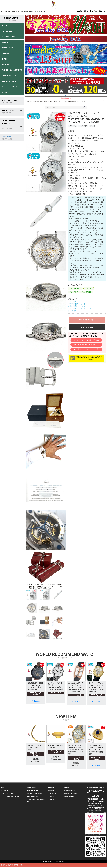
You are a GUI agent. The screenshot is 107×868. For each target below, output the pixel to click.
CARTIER (5, 53)
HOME (4, 11)
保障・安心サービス (33, 791)
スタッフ (51, 796)
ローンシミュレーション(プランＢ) (86, 345)
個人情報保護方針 (33, 796)
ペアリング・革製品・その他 (10, 796)
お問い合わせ (40, 11)
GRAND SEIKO (7, 48)
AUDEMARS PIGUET (10, 37)
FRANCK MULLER (9, 76)
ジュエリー (4, 791)
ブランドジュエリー (7, 794)
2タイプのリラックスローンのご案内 (86, 349)
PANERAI (5, 65)
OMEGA (5, 42)
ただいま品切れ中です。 (87, 320)
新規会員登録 (31, 788)
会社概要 (51, 788)
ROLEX (4, 26)
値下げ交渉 (72, 311)
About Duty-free (69, 796)
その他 (83, 304)
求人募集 (51, 799)
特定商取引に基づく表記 (35, 794)
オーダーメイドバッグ (71, 794)
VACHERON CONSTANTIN (12, 70)
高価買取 (67, 788)
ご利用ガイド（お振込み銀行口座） (21, 11)
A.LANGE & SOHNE (9, 81)
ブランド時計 (73, 301)
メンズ (90, 308)
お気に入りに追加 (87, 327)
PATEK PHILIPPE (8, 31)
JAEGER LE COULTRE (10, 87)
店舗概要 (51, 791)
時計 (2, 788)
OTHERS (5, 92)
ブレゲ (83, 306)
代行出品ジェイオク (70, 791)
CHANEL (5, 59)
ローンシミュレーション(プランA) (86, 340)
